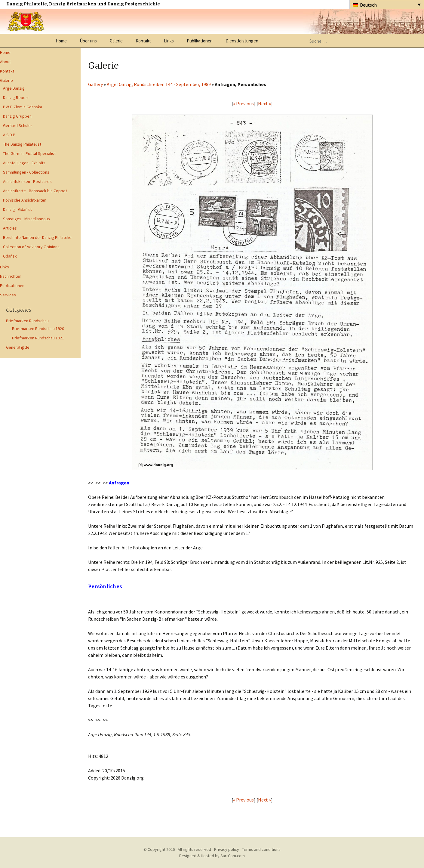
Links (169, 41)
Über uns (88, 41)
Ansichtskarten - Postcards (27, 181)
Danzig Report (16, 97)
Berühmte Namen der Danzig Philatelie (37, 237)
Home (61, 41)
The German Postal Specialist (29, 153)
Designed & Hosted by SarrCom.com (212, 856)
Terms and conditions (261, 849)
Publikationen (200, 41)
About (5, 62)
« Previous (243, 103)
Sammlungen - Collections (26, 172)
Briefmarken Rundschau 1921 (38, 338)
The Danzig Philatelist (22, 144)
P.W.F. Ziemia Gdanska (23, 107)
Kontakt (143, 41)
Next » (264, 103)
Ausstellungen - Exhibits (24, 163)
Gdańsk (10, 256)
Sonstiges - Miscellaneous (26, 219)
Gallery (95, 84)
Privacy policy (227, 849)
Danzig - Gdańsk (17, 209)
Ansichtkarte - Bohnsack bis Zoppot (35, 191)
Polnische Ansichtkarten (25, 200)
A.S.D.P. (9, 135)
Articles (10, 228)
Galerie (116, 41)
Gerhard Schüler (18, 125)
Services (8, 295)
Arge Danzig (14, 88)
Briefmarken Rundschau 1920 (38, 329)
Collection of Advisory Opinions (31, 247)
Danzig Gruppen (17, 116)
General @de (18, 347)
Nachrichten (11, 276)
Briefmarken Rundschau (27, 321)
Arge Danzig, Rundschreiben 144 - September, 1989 (159, 84)
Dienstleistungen (242, 41)
